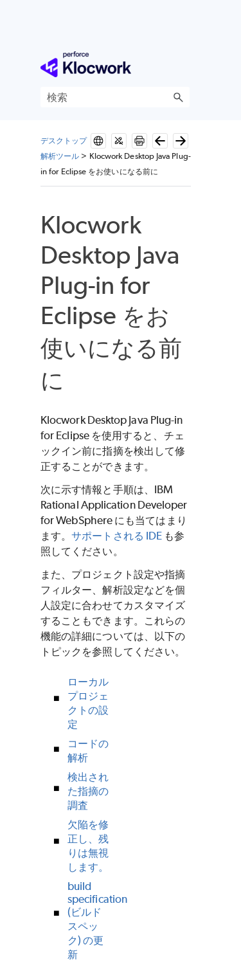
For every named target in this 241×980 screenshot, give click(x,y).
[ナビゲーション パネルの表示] (183, 64)
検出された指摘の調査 (88, 791)
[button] (178, 97)
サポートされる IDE (117, 536)
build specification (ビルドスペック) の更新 (97, 920)
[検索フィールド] (115, 97)
